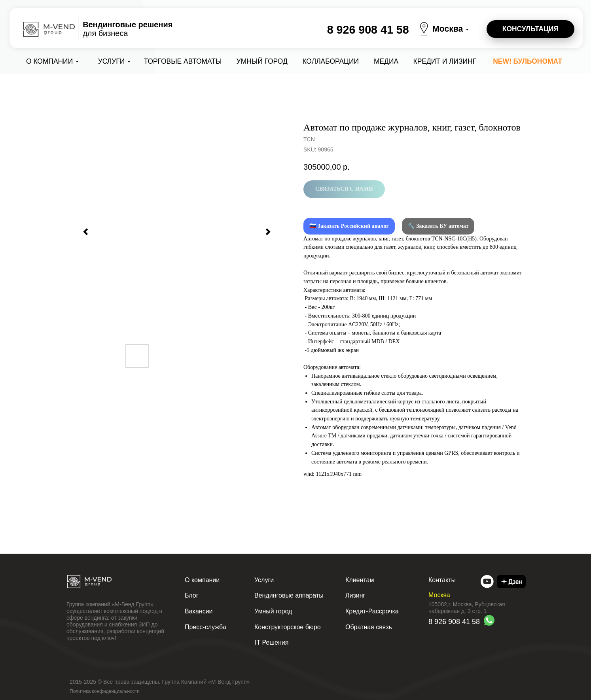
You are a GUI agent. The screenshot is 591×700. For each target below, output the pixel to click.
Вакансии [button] (199, 611)
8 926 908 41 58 (368, 30)
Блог (192, 595)
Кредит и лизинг (445, 61)
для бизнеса (128, 29)
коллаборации (331, 61)
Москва (448, 29)
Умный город (262, 61)
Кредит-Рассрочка (372, 611)
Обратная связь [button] (369, 627)
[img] (487, 582)
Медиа (386, 61)
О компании (49, 61)
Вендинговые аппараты (289, 595)
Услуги (112, 61)
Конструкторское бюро (288, 627)
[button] (530, 29)
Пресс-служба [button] (206, 627)
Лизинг (355, 595)
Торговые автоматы (183, 61)
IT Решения (272, 642)
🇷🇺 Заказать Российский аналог (349, 226)
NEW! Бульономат (528, 61)
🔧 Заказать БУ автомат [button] (438, 226)
